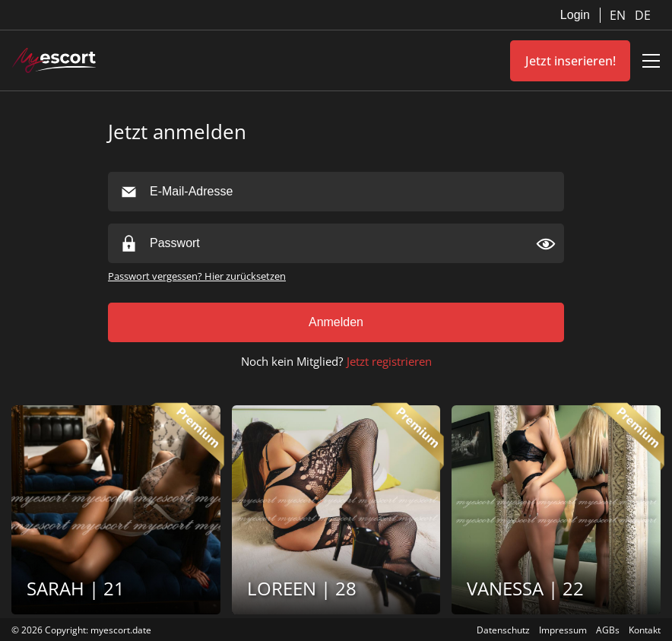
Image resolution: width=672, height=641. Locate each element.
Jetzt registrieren (389, 361)
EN (619, 15)
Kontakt (645, 630)
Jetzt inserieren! (571, 61)
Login (575, 15)
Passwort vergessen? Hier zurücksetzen (197, 276)
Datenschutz (503, 630)
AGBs (608, 630)
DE (643, 15)
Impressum (563, 630)
